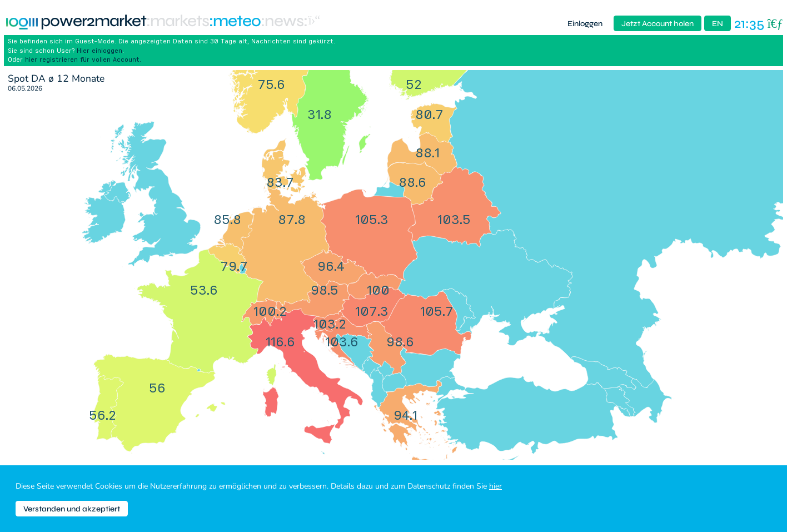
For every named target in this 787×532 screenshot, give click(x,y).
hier (495, 486)
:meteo (235, 21)
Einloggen (585, 24)
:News (282, 21)
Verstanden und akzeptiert (72, 509)
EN (718, 24)
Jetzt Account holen (658, 24)
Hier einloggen (99, 50)
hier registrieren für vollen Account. (83, 59)
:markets (178, 21)
